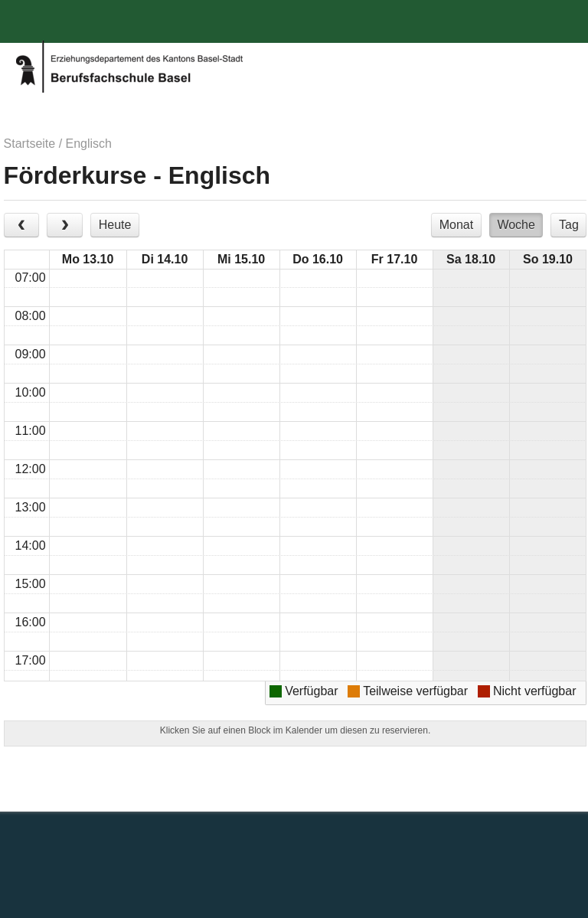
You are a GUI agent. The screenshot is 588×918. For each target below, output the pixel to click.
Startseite (30, 144)
